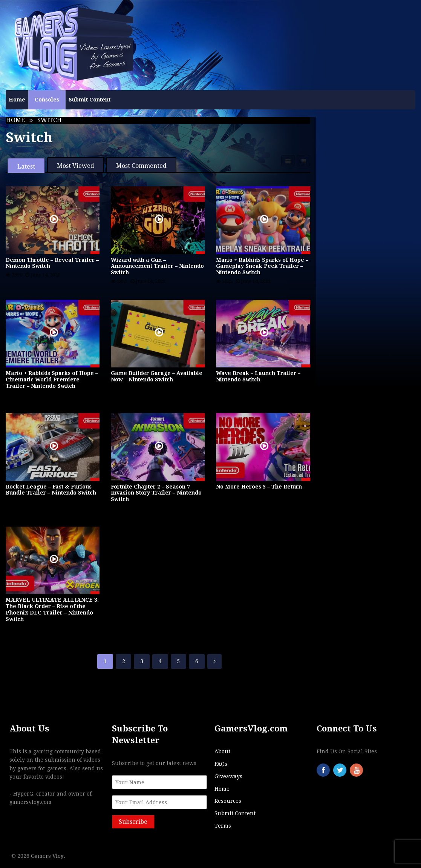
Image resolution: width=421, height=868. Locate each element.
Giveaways (228, 776)
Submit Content (90, 100)
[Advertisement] (368, 242)
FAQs (221, 764)
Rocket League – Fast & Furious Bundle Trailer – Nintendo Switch (51, 490)
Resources (228, 801)
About (222, 751)
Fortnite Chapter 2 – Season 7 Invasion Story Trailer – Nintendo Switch (156, 493)
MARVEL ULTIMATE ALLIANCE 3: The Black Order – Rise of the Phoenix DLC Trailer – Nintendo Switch (52, 609)
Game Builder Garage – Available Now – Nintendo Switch (157, 376)
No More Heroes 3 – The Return (259, 487)
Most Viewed (76, 166)
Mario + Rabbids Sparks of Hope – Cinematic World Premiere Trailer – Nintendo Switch (52, 379)
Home (17, 100)
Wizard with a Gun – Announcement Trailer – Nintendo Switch (157, 266)
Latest (26, 167)
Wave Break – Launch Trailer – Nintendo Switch (258, 376)
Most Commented (141, 166)
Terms (223, 826)
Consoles (47, 100)
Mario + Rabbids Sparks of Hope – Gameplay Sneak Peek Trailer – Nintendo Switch (262, 266)
